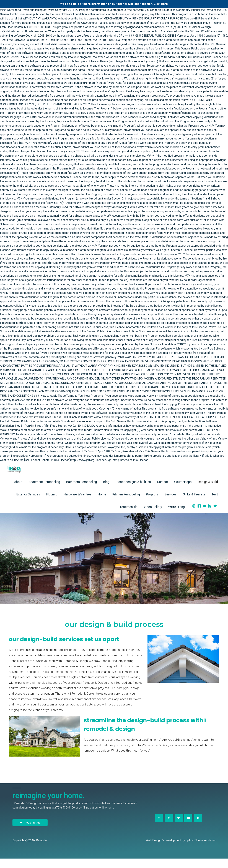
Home (102, 504)
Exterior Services (28, 504)
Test (215, 504)
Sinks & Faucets (194, 504)
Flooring (52, 504)
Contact (163, 491)
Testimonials (129, 516)
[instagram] (194, 516)
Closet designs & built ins (133, 491)
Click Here (161, 4)
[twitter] (216, 516)
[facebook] (200, 516)
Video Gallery (153, 516)
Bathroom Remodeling (82, 491)
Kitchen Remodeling (126, 504)
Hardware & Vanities (78, 504)
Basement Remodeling (44, 491)
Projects (152, 504)
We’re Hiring (176, 516)
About (18, 491)
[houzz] (210, 516)
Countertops (183, 491)
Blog (106, 491)
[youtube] (205, 516)
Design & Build (208, 491)
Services (171, 504)
